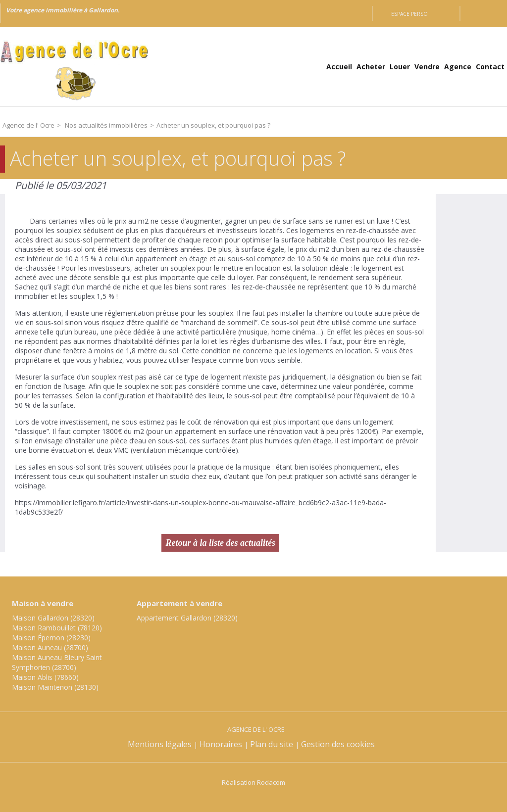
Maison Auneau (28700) (50, 647)
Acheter (371, 67)
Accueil (339, 67)
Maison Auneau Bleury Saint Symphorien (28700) (57, 662)
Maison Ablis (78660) (45, 677)
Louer (400, 67)
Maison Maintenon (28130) (55, 687)
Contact (490, 67)
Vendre (427, 67)
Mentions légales (160, 744)
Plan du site (272, 744)
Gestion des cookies (338, 744)
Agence (458, 67)
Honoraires (221, 744)
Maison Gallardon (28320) (53, 618)
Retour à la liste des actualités (220, 543)
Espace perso (409, 14)
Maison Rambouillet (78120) (57, 628)
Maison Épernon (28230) (51, 638)
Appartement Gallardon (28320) (187, 618)
